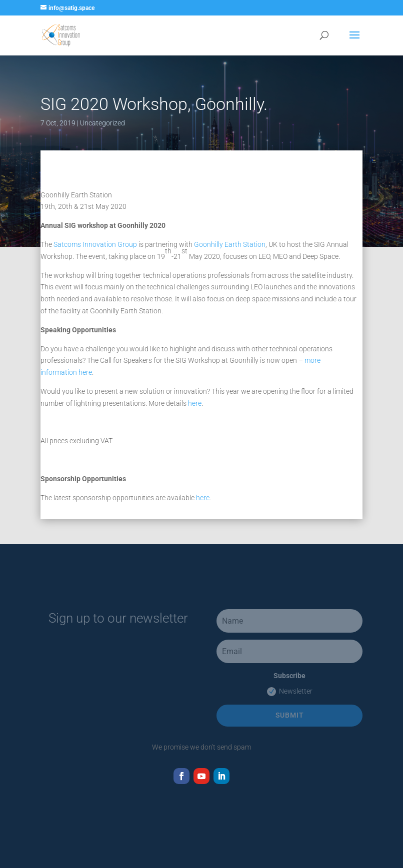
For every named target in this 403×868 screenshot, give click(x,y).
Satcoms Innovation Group (95, 244)
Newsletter (290, 692)
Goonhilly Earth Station (230, 244)
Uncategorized (102, 123)
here (195, 403)
